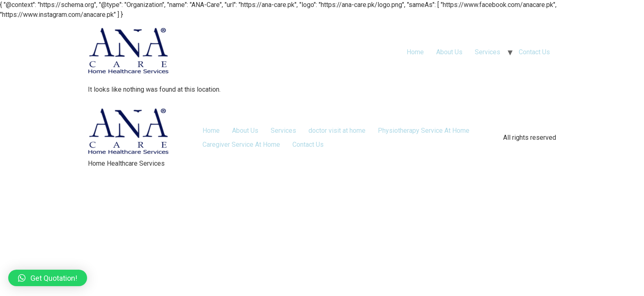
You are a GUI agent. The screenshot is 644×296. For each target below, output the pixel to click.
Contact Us (534, 52)
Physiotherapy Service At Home (424, 131)
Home (415, 52)
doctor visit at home (337, 131)
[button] (48, 278)
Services (488, 52)
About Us (449, 52)
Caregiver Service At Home (241, 145)
